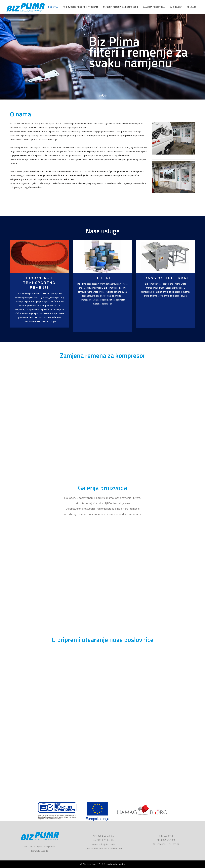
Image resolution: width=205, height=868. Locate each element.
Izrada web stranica (115, 864)
